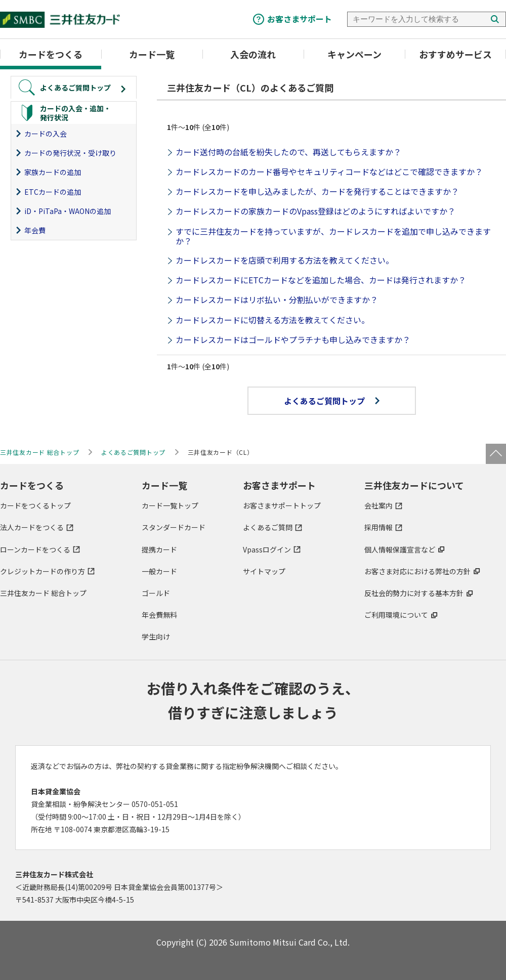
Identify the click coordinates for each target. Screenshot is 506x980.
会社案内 (378, 505)
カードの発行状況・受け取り (70, 153)
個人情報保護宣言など (400, 549)
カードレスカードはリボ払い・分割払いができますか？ (277, 300)
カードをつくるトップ (35, 505)
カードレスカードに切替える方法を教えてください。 (272, 320)
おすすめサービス (455, 54)
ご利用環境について (396, 615)
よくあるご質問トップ (332, 401)
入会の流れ (253, 54)
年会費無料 (159, 615)
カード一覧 (152, 54)
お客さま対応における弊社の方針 (417, 571)
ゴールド (156, 593)
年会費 (35, 230)
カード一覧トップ (170, 505)
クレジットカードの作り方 (43, 571)
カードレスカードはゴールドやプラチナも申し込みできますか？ (293, 339)
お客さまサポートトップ (282, 505)
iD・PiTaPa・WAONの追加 (68, 211)
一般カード (159, 571)
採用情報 (378, 527)
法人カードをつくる (32, 527)
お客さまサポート (300, 19)
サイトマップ (264, 571)
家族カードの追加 (53, 172)
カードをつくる (51, 54)
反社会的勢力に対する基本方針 (414, 593)
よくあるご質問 (268, 527)
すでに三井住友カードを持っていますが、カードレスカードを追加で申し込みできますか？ (333, 236)
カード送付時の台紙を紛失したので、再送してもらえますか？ (288, 152)
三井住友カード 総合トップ (43, 593)
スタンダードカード (174, 527)
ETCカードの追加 (53, 192)
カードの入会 (46, 134)
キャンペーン (354, 54)
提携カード (159, 549)
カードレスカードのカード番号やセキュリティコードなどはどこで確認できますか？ (329, 172)
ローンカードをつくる (35, 549)
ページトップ (496, 454)
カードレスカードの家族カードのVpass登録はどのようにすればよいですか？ (315, 211)
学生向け (156, 636)
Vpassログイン (267, 549)
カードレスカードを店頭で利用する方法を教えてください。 (285, 260)
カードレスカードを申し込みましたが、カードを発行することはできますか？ (317, 191)
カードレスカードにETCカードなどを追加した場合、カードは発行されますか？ (321, 280)
